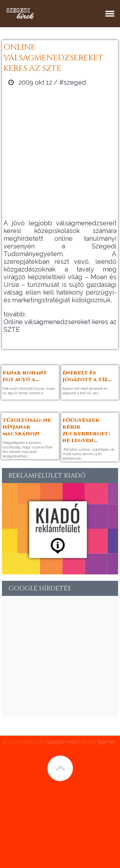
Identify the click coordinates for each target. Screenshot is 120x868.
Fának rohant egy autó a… (25, 376)
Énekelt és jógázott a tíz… (87, 376)
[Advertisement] (60, 153)
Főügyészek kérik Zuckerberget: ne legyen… (86, 430)
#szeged (73, 82)
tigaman (107, 742)
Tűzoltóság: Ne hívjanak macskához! (27, 427)
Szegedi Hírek (62, 742)
